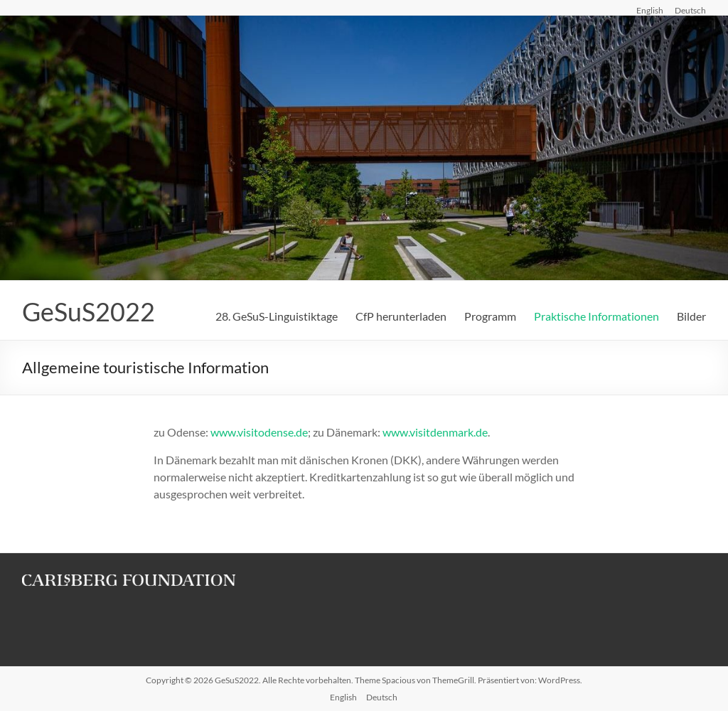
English (650, 10)
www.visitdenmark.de (435, 432)
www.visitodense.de (259, 432)
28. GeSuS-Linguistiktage (277, 316)
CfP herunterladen (401, 316)
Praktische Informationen (596, 316)
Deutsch (690, 10)
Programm (490, 316)
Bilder (691, 316)
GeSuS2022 (89, 311)
